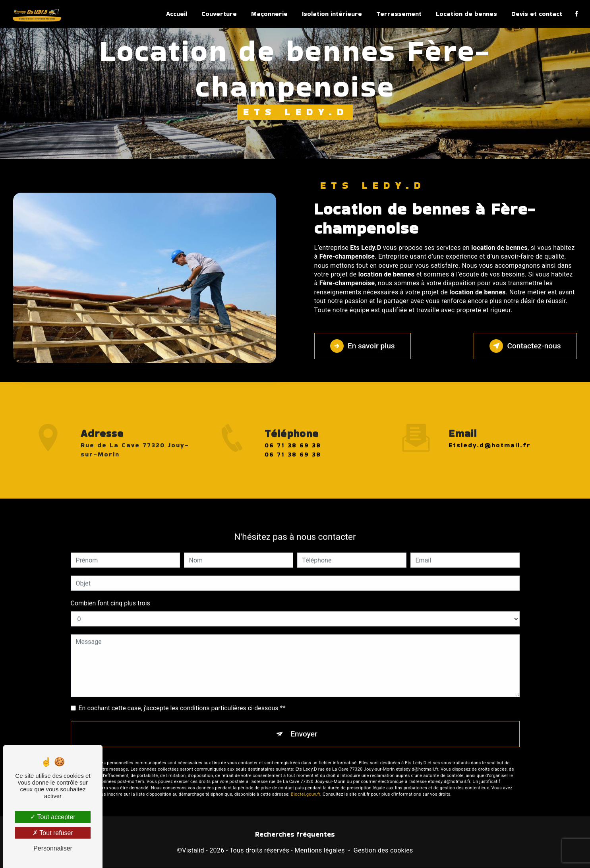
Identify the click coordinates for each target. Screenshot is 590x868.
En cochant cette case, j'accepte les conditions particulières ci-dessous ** (182, 699)
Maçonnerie (269, 14)
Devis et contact (537, 14)
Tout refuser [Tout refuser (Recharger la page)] (53, 833)
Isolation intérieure (332, 14)
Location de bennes (466, 14)
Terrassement (399, 14)
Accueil (177, 14)
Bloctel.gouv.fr (306, 786)
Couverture (219, 14)
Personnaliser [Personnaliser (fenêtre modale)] (53, 848)
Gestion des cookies (383, 850)
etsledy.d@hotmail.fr (490, 436)
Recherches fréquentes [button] (295, 835)
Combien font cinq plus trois (110, 594)
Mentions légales (319, 850)
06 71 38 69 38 (293, 454)
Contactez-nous (525, 346)
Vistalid (193, 850)
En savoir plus (363, 346)
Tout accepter (53, 817)
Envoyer (304, 725)
